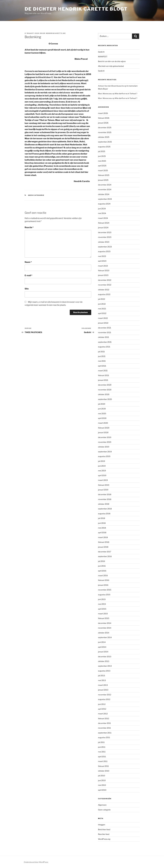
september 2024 (105, 199)
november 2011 (104, 728)
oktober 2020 (104, 394)
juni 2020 (102, 409)
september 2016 (105, 556)
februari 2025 (104, 175)
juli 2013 (101, 676)
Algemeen (102, 805)
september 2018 (105, 509)
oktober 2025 (104, 137)
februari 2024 (104, 223)
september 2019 (105, 452)
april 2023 (102, 261)
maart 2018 (103, 537)
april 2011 (102, 757)
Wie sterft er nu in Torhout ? (126, 93)
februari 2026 (104, 118)
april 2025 (102, 166)
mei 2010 (102, 785)
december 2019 (105, 437)
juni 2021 (102, 356)
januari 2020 (103, 432)
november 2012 (105, 695)
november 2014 (105, 628)
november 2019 (105, 442)
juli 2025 (102, 151)
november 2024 (105, 189)
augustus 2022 (104, 294)
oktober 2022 (104, 290)
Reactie (29, 227)
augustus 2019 (104, 456)
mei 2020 (102, 413)
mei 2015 (102, 604)
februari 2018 (104, 542)
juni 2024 (102, 209)
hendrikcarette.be (56, 33)
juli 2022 (101, 299)
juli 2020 (102, 404)
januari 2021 (103, 380)
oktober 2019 (104, 447)
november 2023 (105, 237)
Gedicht (101, 52)
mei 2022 (102, 309)
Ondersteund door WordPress (36, 862)
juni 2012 (102, 704)
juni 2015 (102, 599)
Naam (28, 262)
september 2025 (105, 142)
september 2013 (105, 666)
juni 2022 (102, 304)
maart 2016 (103, 575)
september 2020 (105, 399)
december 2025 (105, 128)
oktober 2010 (104, 771)
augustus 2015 (104, 595)
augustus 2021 (104, 347)
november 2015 (105, 590)
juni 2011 (102, 747)
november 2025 (105, 132)
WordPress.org (104, 839)
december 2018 (105, 494)
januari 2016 (103, 585)
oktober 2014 (104, 633)
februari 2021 (104, 375)
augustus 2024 (104, 204)
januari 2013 (103, 690)
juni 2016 (102, 566)
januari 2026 (103, 123)
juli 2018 (101, 518)
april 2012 (102, 709)
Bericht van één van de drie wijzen (112, 61)
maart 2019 (103, 480)
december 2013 (105, 657)
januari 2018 (103, 547)
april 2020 (102, 418)
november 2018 (105, 499)
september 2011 (105, 733)
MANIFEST (103, 57)
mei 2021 (102, 361)
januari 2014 (103, 652)
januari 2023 (103, 275)
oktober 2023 (104, 242)
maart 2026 (103, 113)
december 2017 (105, 552)
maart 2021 (103, 371)
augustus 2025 (104, 147)
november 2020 (105, 390)
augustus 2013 (104, 671)
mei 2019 (102, 471)
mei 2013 (102, 680)
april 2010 (102, 790)
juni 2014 (102, 642)
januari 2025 (103, 180)
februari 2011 (103, 766)
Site (27, 289)
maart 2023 (103, 266)
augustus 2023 (104, 251)
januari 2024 (103, 228)
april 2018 (102, 533)
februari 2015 (104, 618)
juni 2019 (102, 466)
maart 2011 (103, 761)
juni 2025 (102, 156)
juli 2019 (101, 461)
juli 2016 (101, 561)
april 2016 (102, 571)
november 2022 (105, 285)
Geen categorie (36, 195)
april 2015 (102, 609)
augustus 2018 (104, 514)
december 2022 (105, 280)
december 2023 (105, 232)
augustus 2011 (104, 737)
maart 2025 (103, 170)
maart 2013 (103, 685)
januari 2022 (103, 323)
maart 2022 (103, 318)
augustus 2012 (104, 699)
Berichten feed (104, 829)
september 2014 (105, 637)
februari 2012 (104, 718)
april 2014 (102, 647)
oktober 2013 (104, 661)
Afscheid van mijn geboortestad (111, 66)
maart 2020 (103, 423)
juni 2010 (102, 780)
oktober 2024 (104, 194)
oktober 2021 (104, 337)
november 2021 (105, 332)
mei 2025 (102, 161)
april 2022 (102, 313)
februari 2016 (104, 580)
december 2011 (104, 723)
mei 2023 (102, 256)
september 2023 (105, 247)
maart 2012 (103, 714)
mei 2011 (102, 752)
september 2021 (105, 342)
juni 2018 (102, 523)
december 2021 (105, 328)
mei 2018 (102, 528)
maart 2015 (103, 614)
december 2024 (105, 185)
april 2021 (102, 366)
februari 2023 (104, 270)
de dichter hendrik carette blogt (76, 9)
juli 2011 (101, 742)
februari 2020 (104, 428)
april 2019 (102, 475)
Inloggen (102, 825)
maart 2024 (103, 218)
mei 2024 (102, 213)
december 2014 (105, 623)
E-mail (28, 275)
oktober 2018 (104, 504)
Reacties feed (104, 834)
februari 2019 (104, 485)
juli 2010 (102, 776)
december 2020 (105, 385)
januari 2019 (103, 490)
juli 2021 (101, 352)
